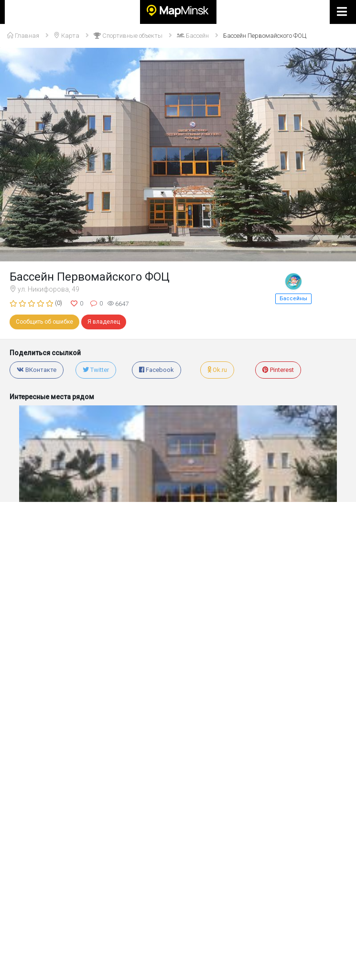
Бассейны (293, 299)
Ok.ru (217, 370)
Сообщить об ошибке (44, 322)
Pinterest (278, 370)
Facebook (156, 370)
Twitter (96, 370)
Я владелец (104, 322)
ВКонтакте (37, 370)
